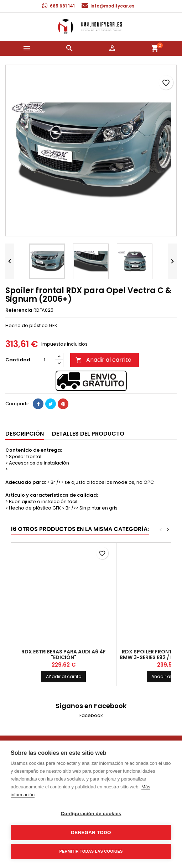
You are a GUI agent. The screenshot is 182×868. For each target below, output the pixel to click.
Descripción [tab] (25, 434)
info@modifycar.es (112, 6)
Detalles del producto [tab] (88, 434)
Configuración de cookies (91, 814)
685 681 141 (62, 6)
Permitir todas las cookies (91, 851)
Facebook (91, 715)
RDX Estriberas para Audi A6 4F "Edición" (64, 654)
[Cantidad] (45, 360)
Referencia (19, 310)
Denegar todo (91, 832)
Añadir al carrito (103, 360)
